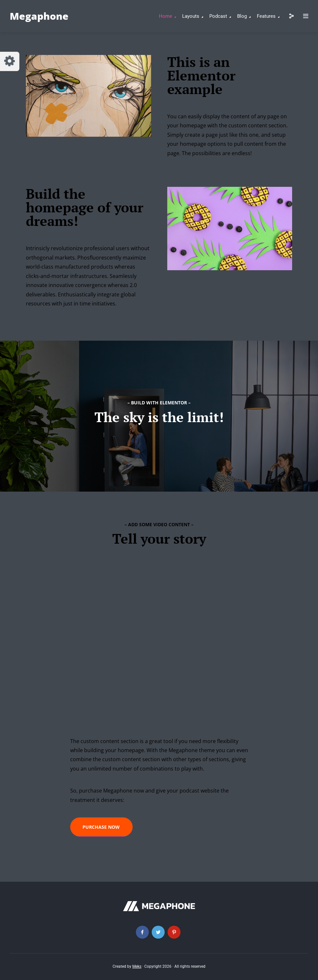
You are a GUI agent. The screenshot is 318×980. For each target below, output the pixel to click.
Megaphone (39, 16)
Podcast (218, 16)
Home (165, 16)
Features (266, 16)
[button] (101, 827)
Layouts (191, 16)
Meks (137, 966)
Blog (242, 16)
